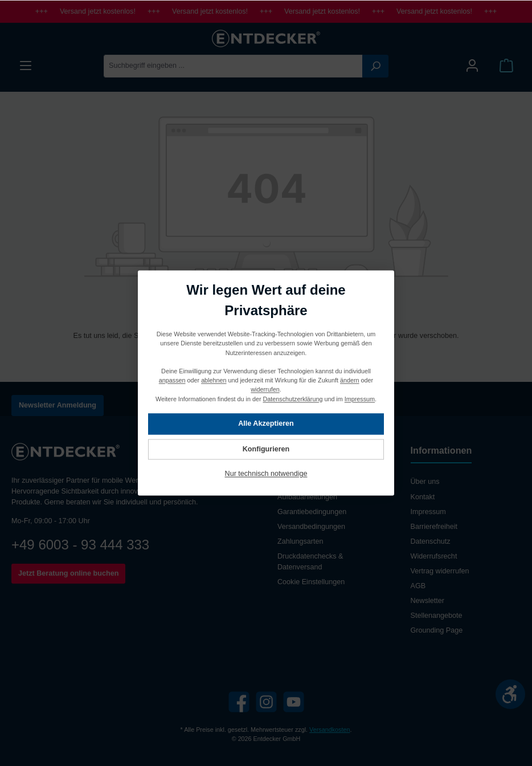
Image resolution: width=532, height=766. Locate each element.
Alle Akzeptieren (266, 424)
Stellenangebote (437, 616)
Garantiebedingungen (312, 512)
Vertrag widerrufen (440, 571)
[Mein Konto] (472, 66)
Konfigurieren (266, 449)
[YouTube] (294, 702)
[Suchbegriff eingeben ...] (233, 66)
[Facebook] (239, 702)
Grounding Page (437, 630)
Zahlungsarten (300, 541)
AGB (418, 586)
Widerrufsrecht (434, 556)
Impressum (428, 512)
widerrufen (265, 390)
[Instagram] (266, 702)
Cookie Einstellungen (311, 582)
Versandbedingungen (311, 527)
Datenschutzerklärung (293, 399)
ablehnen (214, 381)
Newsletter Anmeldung (58, 405)
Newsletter (428, 601)
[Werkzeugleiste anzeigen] (510, 694)
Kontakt (423, 497)
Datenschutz (431, 541)
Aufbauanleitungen (307, 497)
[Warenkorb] (506, 66)
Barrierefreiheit (434, 527)
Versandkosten (330, 730)
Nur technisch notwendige (266, 474)
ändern (350, 381)
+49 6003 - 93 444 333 (80, 545)
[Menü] (26, 66)
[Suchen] (375, 66)
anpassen (172, 381)
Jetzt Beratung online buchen (68, 573)
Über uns (425, 482)
